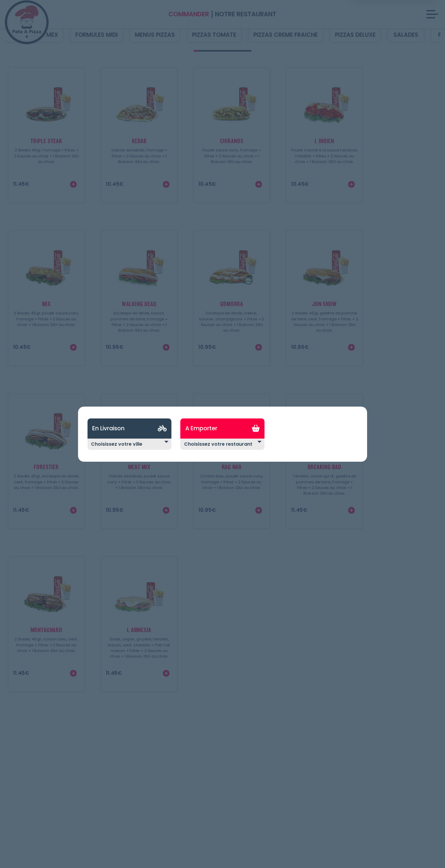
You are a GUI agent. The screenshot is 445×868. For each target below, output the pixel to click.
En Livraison (108, 428)
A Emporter (201, 428)
